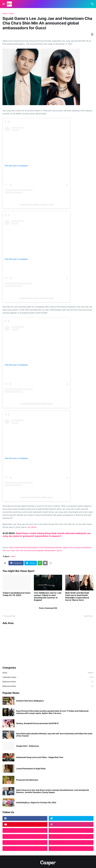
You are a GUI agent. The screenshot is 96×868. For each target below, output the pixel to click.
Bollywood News (48, 682)
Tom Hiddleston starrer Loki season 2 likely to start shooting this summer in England (48, 597)
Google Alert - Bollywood (27, 746)
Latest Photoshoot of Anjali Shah (31, 769)
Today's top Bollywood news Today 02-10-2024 (16, 594)
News (12, 13)
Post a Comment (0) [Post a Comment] (48, 608)
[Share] (91, 34)
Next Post (88, 616)
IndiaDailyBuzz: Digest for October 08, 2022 (36, 803)
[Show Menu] (3, 4)
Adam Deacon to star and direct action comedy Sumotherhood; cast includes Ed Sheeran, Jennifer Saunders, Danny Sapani (52, 791)
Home (5, 13)
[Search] (93, 4)
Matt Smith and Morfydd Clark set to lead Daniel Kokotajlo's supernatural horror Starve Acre (77, 597)
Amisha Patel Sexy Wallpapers (30, 701)
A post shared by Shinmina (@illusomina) (36, 404)
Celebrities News (48, 677)
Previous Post (10, 616)
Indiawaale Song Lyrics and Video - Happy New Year (40, 757)
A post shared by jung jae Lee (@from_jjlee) (36, 205)
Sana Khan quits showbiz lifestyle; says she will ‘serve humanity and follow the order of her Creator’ (54, 735)
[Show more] (51, 563)
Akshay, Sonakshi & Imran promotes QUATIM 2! (37, 723)
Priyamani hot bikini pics (27, 780)
